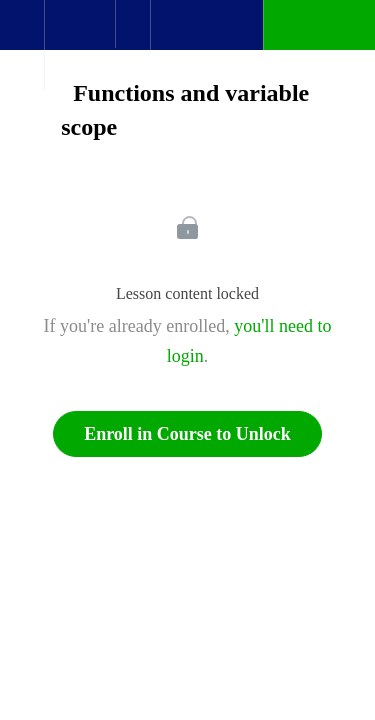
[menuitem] (79, 45)
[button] (22, 35)
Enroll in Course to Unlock (187, 434)
